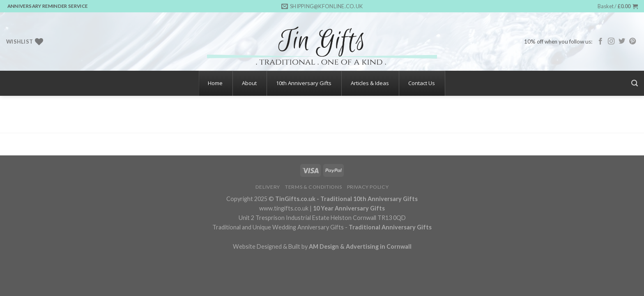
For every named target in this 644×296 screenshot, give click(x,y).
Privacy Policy (368, 187)
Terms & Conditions (313, 187)
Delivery (268, 187)
